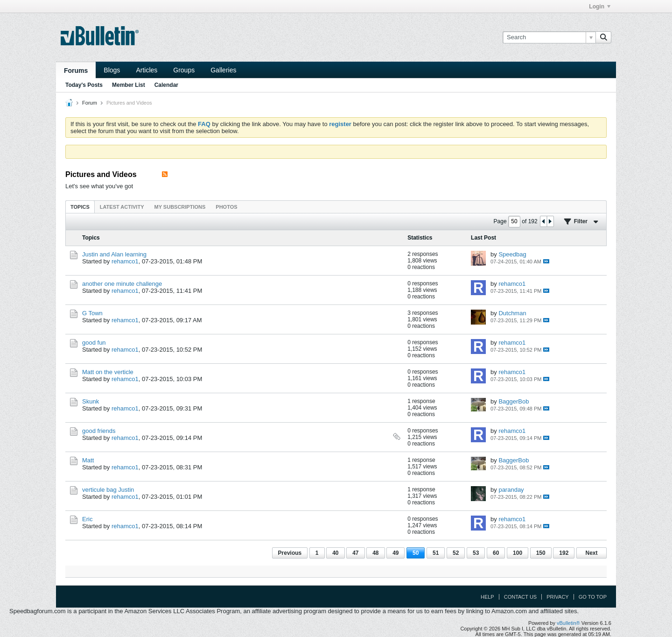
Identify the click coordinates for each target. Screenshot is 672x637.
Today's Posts (84, 85)
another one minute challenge (122, 284)
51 (436, 553)
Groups (184, 70)
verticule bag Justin (108, 490)
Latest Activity (122, 207)
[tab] (80, 207)
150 (541, 553)
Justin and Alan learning (114, 254)
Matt (88, 460)
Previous (290, 553)
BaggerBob (514, 401)
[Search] (549, 37)
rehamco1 (125, 261)
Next (591, 553)
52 (456, 553)
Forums (76, 71)
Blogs (112, 70)
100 (518, 553)
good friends (99, 431)
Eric (87, 519)
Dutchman (512, 313)
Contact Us (521, 597)
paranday (511, 490)
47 (355, 553)
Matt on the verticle (108, 372)
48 (375, 553)
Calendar (166, 85)
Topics (80, 207)
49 (395, 553)
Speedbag (512, 254)
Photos (226, 207)
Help (487, 597)
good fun (94, 343)
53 (476, 553)
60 (496, 553)
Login (600, 7)
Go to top (593, 597)
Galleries (223, 70)
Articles (147, 70)
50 (416, 553)
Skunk (91, 401)
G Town (92, 313)
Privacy (557, 597)
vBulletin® (568, 623)
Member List (129, 85)
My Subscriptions (180, 207)
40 (335, 553)
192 (564, 553)
